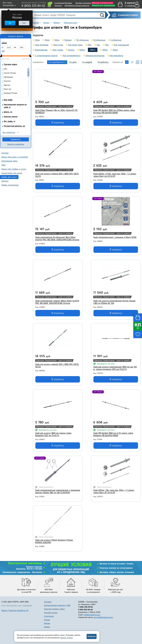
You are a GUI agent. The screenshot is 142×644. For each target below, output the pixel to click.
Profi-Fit (7, 81)
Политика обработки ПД (19, 610)
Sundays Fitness (11, 93)
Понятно (92, 636)
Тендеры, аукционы (83, 3)
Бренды (47, 623)
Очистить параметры (16, 144)
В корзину (58, 122)
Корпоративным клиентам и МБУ (57, 605)
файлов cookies (66, 638)
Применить (16, 139)
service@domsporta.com (103, 617)
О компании (59, 3)
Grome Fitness (10, 73)
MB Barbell (8, 77)
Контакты (58, 5)
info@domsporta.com (92, 615)
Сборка (47, 627)
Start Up (8, 89)
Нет (24, 23)
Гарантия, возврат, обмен (54, 609)
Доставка (68, 3)
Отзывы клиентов (82, 5)
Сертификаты (70, 5)
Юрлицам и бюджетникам (102, 3)
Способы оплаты (51, 613)
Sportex (7, 85)
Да (10, 23)
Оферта (4, 610)
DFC (6, 69)
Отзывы (47, 620)
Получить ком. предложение (103, 5)
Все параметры (9, 132)
